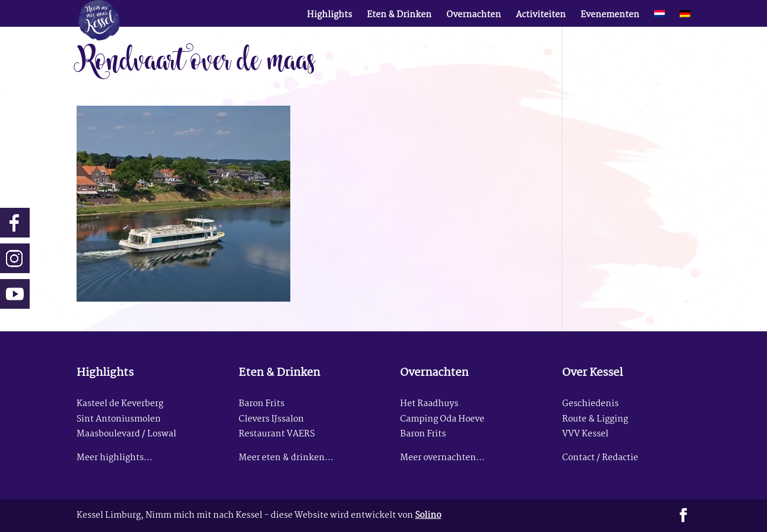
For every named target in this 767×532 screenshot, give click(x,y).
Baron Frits (262, 404)
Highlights (329, 17)
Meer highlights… (114, 458)
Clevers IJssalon (271, 419)
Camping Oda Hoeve (442, 419)
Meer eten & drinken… (286, 458)
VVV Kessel (585, 434)
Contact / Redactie (600, 458)
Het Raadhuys (429, 404)
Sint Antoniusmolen (119, 419)
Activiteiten (541, 17)
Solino (428, 516)
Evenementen (610, 17)
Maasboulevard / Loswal (126, 434)
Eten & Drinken (399, 17)
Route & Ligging (595, 419)
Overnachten (474, 17)
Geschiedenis (590, 404)
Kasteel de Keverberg (120, 404)
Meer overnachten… (442, 458)
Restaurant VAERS (277, 434)
